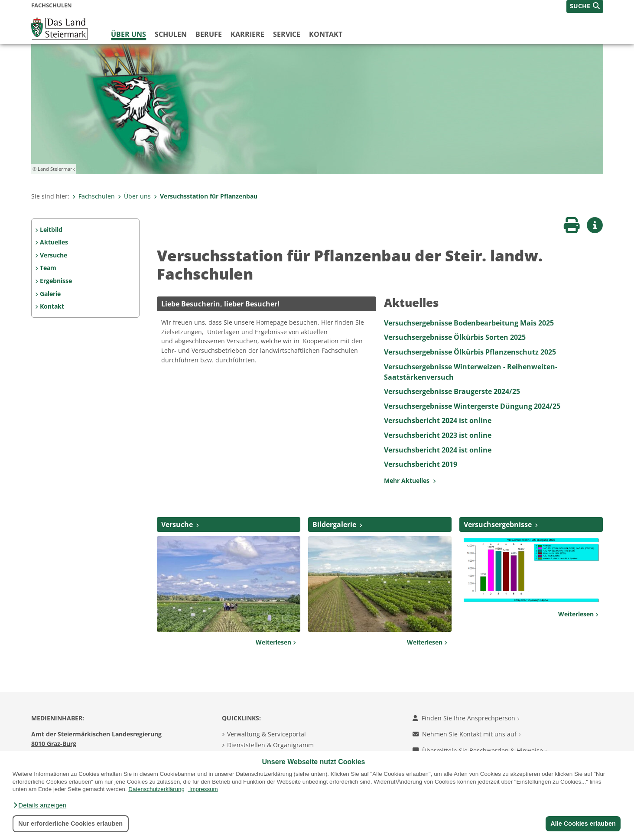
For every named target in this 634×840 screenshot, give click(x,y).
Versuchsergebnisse (498, 524)
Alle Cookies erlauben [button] (583, 824)
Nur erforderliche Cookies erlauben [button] (70, 824)
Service (287, 34)
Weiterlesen (276, 642)
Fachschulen (94, 196)
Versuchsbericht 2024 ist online (438, 420)
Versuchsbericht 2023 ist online (438, 435)
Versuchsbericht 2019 (421, 464)
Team (48, 268)
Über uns (128, 34)
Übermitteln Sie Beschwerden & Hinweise (480, 750)
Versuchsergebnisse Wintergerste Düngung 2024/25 (472, 406)
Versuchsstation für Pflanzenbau (206, 196)
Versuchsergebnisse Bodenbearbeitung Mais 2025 (469, 323)
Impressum (204, 789)
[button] (39, 805)
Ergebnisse (56, 281)
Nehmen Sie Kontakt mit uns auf (467, 734)
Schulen (171, 34)
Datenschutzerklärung (156, 789)
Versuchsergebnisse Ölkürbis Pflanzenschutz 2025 (470, 352)
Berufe (209, 34)
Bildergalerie (334, 524)
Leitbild (51, 230)
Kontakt (326, 34)
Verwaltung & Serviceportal (267, 734)
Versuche (54, 255)
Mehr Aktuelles (410, 480)
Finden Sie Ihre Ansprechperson (466, 718)
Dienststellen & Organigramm (270, 745)
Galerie (50, 294)
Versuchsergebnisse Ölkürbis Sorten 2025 (455, 337)
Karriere (247, 34)
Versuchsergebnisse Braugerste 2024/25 (452, 391)
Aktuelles (54, 242)
